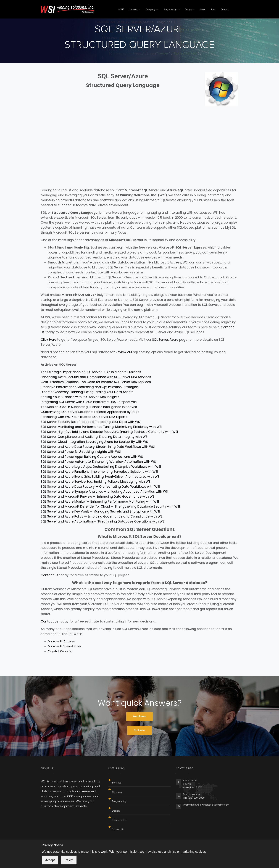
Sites (213, 10)
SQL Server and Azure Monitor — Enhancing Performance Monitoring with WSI (100, 502)
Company (151, 10)
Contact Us (118, 829)
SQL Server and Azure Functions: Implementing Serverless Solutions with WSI (99, 472)
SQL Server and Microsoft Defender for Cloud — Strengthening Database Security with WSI (110, 506)
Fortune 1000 (63, 796)
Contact (225, 10)
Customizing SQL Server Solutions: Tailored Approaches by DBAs (90, 412)
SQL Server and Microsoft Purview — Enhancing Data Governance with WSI (98, 497)
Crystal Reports (60, 651)
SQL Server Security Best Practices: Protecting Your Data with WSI (91, 422)
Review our (124, 352)
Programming (170, 10)
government (87, 791)
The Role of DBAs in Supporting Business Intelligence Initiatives (89, 407)
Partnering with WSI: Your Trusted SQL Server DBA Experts (84, 417)
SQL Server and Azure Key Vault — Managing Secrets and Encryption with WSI (100, 511)
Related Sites (119, 820)
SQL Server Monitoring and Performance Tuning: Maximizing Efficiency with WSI (101, 427)
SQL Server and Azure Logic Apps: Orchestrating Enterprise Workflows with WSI (101, 467)
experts (81, 806)
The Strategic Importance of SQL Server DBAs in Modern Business (91, 372)
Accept (50, 860)
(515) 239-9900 (191, 794)
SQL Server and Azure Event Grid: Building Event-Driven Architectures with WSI (100, 477)
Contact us (50, 575)
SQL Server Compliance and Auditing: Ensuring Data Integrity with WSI (94, 437)
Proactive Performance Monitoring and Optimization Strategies (90, 387)
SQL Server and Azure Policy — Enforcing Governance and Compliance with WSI (102, 516)
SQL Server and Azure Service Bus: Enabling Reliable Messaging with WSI (96, 482)
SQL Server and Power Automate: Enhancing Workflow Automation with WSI (99, 462)
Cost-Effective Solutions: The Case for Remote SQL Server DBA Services (96, 382)
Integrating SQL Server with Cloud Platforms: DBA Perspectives (89, 402)
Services (133, 10)
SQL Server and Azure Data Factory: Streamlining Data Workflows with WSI (98, 447)
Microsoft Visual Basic (65, 646)
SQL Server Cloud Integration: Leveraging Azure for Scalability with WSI (95, 442)
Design (188, 10)
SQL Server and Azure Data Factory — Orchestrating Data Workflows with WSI (100, 487)
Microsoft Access (61, 641)
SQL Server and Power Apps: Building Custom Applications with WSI (92, 457)
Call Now (139, 730)
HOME (121, 10)
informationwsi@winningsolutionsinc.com (206, 805)
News (203, 10)
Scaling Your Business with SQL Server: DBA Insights (80, 397)
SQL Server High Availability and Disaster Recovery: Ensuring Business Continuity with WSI (109, 432)
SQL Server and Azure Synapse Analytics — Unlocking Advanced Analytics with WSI (105, 492)
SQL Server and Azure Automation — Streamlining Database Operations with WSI (103, 521)
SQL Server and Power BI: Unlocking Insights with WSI (81, 452)
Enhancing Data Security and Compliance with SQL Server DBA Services (96, 377)
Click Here (48, 340)
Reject (69, 860)
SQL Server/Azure (165, 340)
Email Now (139, 716)
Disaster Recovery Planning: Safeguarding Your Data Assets (87, 392)
